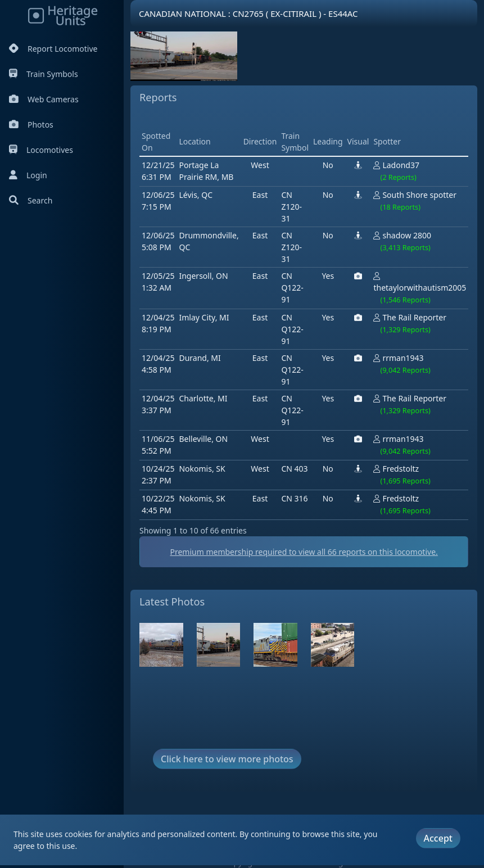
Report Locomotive (53, 49)
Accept (438, 838)
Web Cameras (44, 99)
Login (28, 175)
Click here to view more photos (227, 759)
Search (31, 200)
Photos (31, 125)
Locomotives (41, 150)
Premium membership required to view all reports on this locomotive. (304, 552)
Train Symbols (44, 74)
